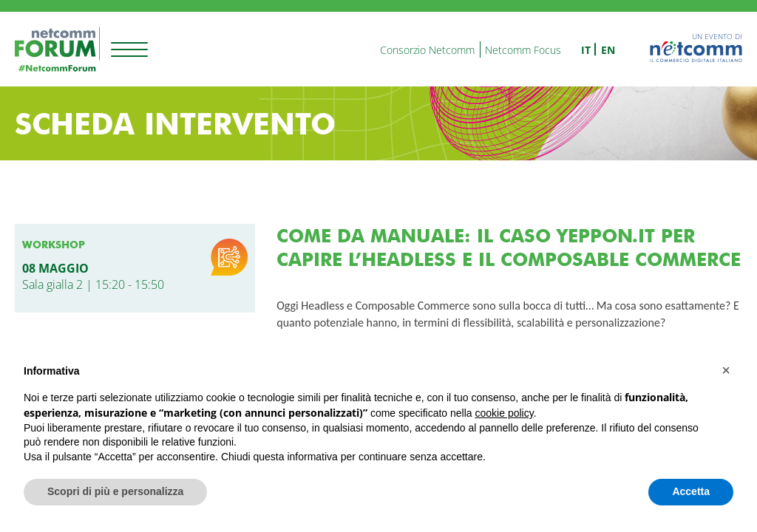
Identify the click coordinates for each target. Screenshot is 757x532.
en (608, 50)
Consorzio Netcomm (427, 50)
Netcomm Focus (523, 50)
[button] (726, 370)
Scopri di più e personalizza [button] (115, 491)
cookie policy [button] (505, 413)
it (586, 50)
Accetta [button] (691, 491)
